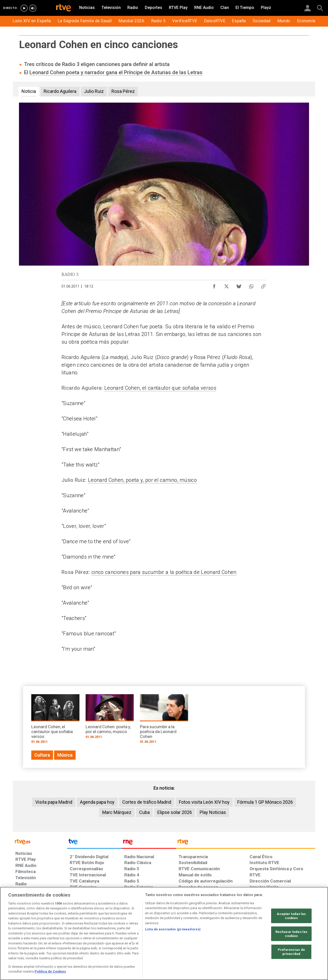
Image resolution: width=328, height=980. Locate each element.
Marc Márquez (117, 812)
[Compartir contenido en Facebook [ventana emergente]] (214, 285)
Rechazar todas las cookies (291, 934)
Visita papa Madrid (54, 802)
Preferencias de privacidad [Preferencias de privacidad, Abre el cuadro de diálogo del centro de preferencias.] (291, 952)
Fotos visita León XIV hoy (204, 802)
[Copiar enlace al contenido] (263, 285)
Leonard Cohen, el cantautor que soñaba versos (160, 388)
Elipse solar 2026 (175, 812)
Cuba (144, 812)
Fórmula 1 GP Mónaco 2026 (265, 802)
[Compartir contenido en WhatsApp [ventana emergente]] (251, 285)
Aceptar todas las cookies (291, 916)
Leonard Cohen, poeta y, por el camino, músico (142, 480)
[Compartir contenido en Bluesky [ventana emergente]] (239, 285)
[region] (164, 933)
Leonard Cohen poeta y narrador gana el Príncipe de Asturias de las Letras (116, 72)
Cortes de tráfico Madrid (147, 802)
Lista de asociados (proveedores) (173, 929)
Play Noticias (213, 812)
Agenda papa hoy (97, 802)
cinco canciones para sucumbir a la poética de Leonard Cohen (164, 572)
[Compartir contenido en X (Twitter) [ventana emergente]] (227, 285)
